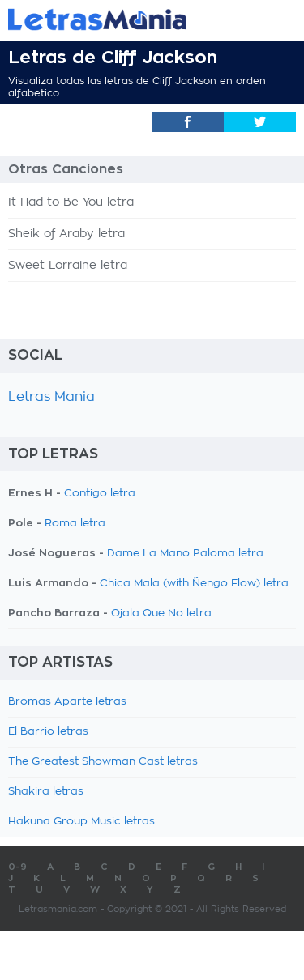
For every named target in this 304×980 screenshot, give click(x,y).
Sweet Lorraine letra (68, 266)
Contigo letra (100, 494)
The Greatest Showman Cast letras (103, 762)
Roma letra (75, 524)
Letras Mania (51, 397)
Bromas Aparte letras (67, 702)
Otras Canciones (66, 169)
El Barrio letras (48, 732)
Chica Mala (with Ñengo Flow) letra (194, 584)
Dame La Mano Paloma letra (185, 554)
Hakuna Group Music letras (81, 822)
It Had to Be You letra (71, 202)
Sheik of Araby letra (66, 234)
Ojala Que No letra (161, 614)
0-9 (17, 867)
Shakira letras (46, 792)
